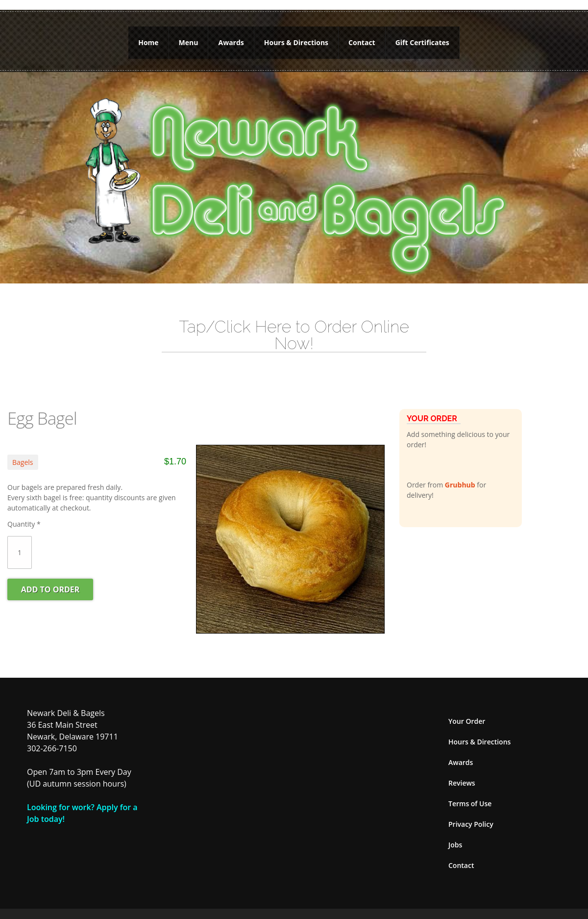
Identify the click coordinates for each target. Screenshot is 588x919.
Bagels (23, 452)
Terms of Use (470, 794)
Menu (189, 38)
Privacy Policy (471, 814)
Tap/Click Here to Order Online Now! (294, 325)
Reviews (462, 773)
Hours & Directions (296, 38)
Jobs (455, 835)
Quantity (24, 514)
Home (148, 38)
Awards (231, 38)
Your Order (467, 711)
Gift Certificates (422, 38)
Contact (362, 38)
